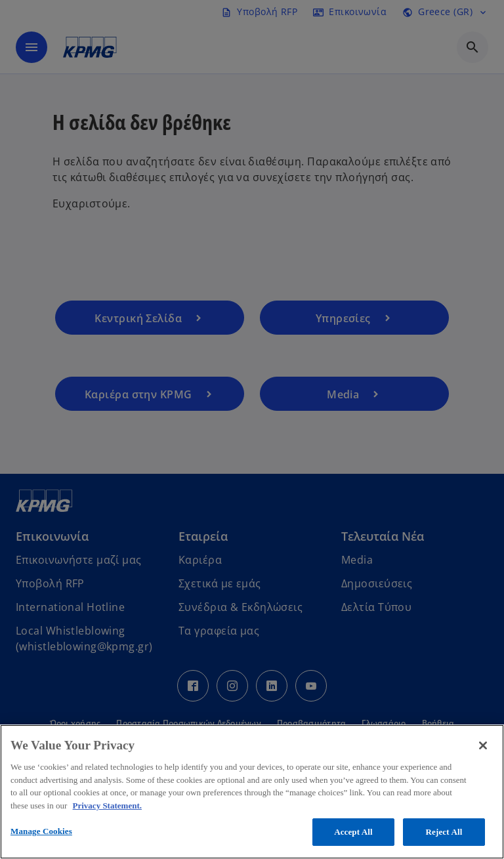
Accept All (353, 832)
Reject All (444, 832)
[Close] (483, 745)
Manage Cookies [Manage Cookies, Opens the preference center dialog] (41, 831)
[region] (252, 792)
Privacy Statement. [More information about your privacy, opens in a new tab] (107, 806)
